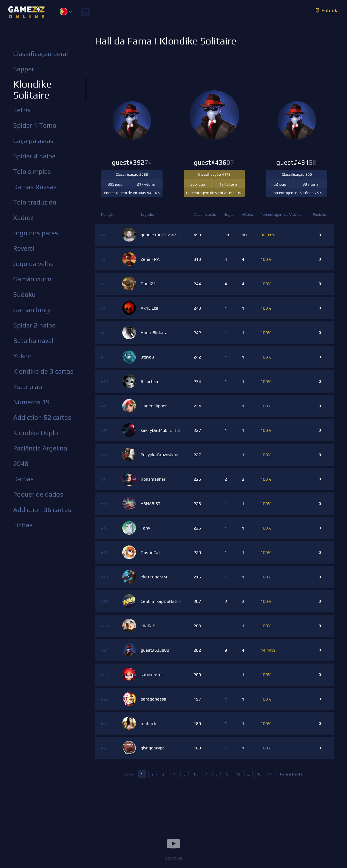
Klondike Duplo (36, 433)
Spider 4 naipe (34, 156)
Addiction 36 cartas (42, 510)
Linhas (23, 525)
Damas (23, 479)
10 (238, 774)
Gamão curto (32, 279)
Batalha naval (33, 341)
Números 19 (31, 402)
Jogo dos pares (36, 233)
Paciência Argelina (40, 448)
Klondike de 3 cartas (43, 371)
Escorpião (28, 387)
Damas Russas (35, 187)
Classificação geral (41, 54)
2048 (21, 464)
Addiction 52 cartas (42, 417)
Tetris (22, 110)
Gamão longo (33, 310)
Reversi (24, 248)
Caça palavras (33, 141)
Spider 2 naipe (34, 325)
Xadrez (23, 218)
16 (259, 774)
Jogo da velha (33, 264)
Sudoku (24, 294)
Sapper (24, 69)
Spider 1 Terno (35, 125)
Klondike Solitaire (32, 89)
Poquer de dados (38, 494)
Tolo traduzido (35, 202)
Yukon (22, 356)
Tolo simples (32, 171)
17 (270, 774)
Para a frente (291, 774)
